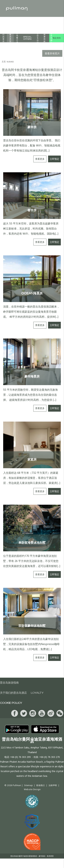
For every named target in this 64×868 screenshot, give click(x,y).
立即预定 (54, 159)
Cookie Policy (11, 703)
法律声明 (53, 785)
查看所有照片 (52, 53)
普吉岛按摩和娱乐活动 (44, 38)
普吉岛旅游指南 (9, 683)
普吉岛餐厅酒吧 (17, 38)
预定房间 (57, 38)
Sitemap (28, 785)
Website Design (32, 789)
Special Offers (27, 38)
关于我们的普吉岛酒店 (3, 38)
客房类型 (10, 38)
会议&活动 (38, 38)
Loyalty (37, 693)
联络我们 (41, 785)
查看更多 (40, 159)
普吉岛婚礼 (51, 38)
